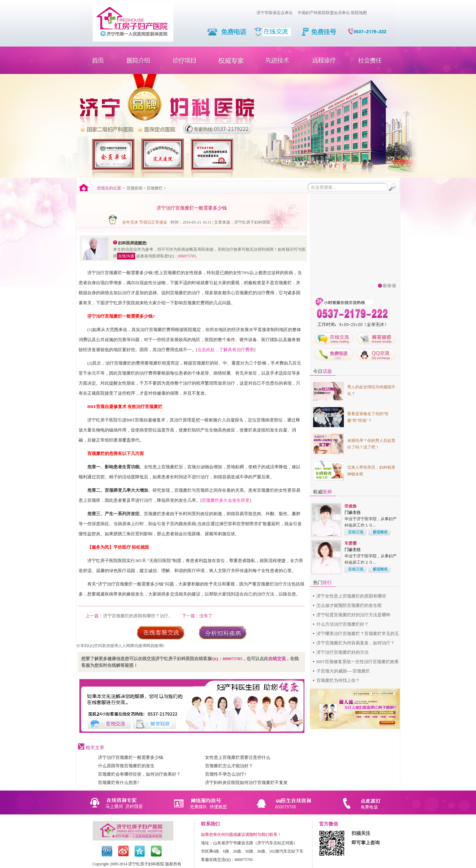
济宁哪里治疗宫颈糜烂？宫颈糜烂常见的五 (358, 634)
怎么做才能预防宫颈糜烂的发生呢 (349, 605)
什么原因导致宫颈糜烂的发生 (126, 766)
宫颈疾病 (134, 188)
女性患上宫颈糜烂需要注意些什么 (238, 757)
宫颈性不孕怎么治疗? (226, 774)
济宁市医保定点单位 (275, 13)
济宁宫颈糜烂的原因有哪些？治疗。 (138, 616)
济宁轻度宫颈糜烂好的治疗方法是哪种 (353, 615)
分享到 (82, 646)
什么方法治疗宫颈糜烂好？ (343, 624)
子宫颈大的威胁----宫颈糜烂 (343, 671)
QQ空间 (95, 646)
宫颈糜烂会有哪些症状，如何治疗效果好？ (139, 774)
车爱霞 (351, 543)
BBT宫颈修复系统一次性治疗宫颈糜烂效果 (358, 662)
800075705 (187, 256)
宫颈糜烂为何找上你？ (338, 680)
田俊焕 (351, 506)
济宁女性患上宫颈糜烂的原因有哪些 (351, 596)
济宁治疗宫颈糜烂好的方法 (343, 652)
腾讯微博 (138, 646)
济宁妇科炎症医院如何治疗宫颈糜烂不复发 (246, 782)
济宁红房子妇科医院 (252, 222)
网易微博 (154, 646)
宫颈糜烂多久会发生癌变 (226, 500)
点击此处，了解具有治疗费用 (226, 350)
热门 (322, 583)
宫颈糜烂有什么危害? (119, 782)
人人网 (124, 646)
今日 (322, 371)
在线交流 (277, 659)
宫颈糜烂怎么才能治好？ (229, 766)
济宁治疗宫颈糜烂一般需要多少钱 (131, 757)
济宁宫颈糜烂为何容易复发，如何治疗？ (356, 643)
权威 (322, 492)
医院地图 (359, 13)
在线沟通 (126, 256)
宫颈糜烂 (155, 188)
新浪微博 (110, 646)
